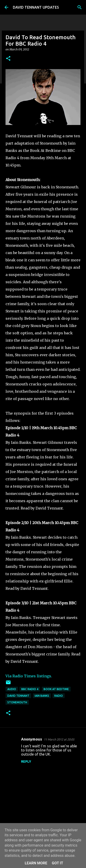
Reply (26, 761)
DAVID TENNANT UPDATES (36, 7)
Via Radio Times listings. (29, 676)
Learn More (36, 863)
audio (12, 689)
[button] (8, 59)
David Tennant (18, 696)
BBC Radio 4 (30, 689)
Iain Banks (42, 696)
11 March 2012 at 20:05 (59, 739)
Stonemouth (17, 702)
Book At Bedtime (56, 689)
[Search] (80, 7)
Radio (59, 696)
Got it (57, 863)
